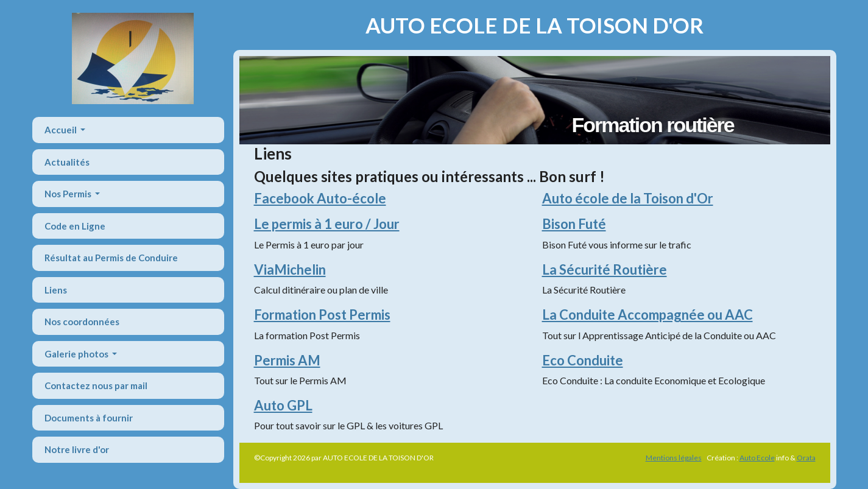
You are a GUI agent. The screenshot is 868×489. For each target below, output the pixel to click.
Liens (56, 290)
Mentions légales (674, 458)
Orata (806, 458)
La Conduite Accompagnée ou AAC (647, 315)
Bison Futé (574, 224)
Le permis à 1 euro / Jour (327, 224)
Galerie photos (77, 354)
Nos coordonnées (82, 322)
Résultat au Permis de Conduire (111, 258)
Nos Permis (69, 194)
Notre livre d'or (77, 449)
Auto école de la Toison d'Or (628, 198)
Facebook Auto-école (320, 198)
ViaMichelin (290, 269)
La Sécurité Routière (605, 269)
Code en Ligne (75, 226)
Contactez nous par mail (96, 385)
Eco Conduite (583, 360)
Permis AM (287, 360)
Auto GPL (283, 405)
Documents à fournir (89, 418)
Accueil (62, 130)
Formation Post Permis (322, 315)
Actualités (67, 162)
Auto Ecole (757, 458)
